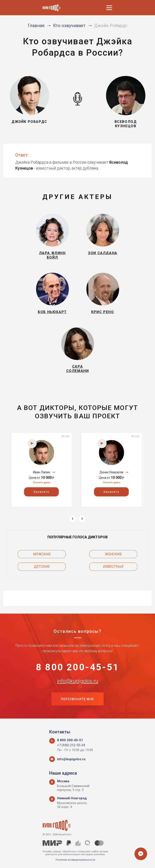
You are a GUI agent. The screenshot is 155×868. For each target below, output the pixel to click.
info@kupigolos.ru (78, 681)
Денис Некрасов (111, 472)
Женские (113, 554)
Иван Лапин (42, 472)
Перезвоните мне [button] (78, 699)
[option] (42, 470)
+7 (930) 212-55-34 (71, 745)
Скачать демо (42, 482)
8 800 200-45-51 (77, 667)
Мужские (42, 554)
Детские (42, 567)
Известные (113, 567)
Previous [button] (73, 519)
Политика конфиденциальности (75, 860)
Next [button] (82, 519)
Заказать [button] (41, 492)
